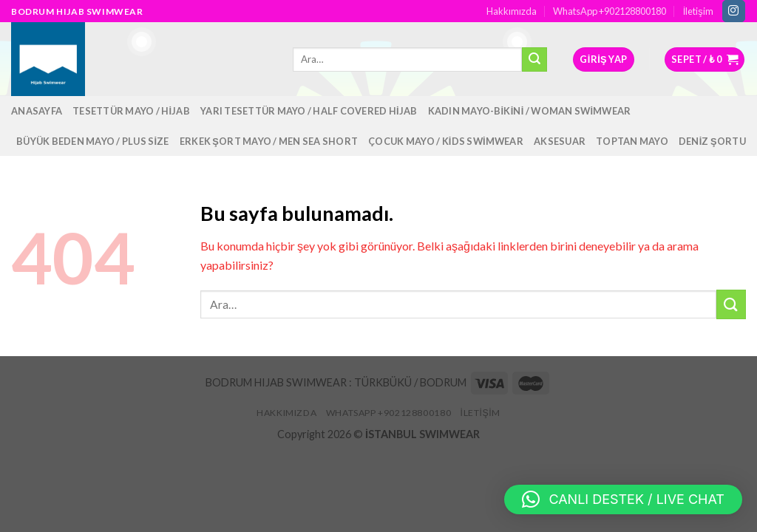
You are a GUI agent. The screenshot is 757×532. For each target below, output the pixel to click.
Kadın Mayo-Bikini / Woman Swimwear (530, 111)
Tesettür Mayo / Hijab (131, 111)
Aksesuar (560, 141)
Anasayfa (37, 111)
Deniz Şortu (712, 141)
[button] (623, 499)
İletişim (698, 11)
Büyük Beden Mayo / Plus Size (93, 141)
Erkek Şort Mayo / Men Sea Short (269, 141)
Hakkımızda (512, 11)
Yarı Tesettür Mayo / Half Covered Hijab (309, 111)
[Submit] (731, 304)
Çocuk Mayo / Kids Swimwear (446, 141)
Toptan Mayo (632, 141)
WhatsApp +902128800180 (610, 11)
